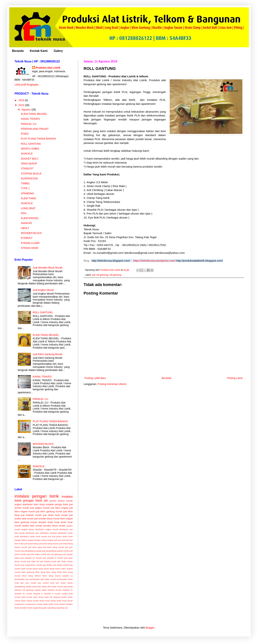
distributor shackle (48, 533)
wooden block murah (54, 526)
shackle (42, 522)
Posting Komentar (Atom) (112, 384)
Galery (58, 51)
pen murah (31, 583)
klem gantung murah (26, 522)
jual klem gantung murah (49, 512)
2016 (22, 100)
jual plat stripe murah (36, 554)
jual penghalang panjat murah (55, 551)
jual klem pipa (35, 547)
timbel (62, 604)
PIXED (25, 134)
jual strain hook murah (55, 515)
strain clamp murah (30, 601)
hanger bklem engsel (24, 540)
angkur (18, 504)
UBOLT (25, 228)
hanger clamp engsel (44, 540)
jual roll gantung (100, 275)
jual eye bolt (60, 540)
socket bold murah (23, 597)
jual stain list (33, 561)
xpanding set (62, 608)
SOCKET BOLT (30, 159)
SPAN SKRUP (29, 164)
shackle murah (55, 590)
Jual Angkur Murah (43, 290)
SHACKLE (27, 154)
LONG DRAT (28, 208)
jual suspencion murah (31, 565)
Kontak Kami (39, 51)
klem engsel (66, 519)
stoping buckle (60, 597)
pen (22, 583)
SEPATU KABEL (30, 149)
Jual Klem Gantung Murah (48, 354)
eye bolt (52, 536)
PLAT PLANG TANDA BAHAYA (38, 139)
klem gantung (28, 572)
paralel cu (68, 576)
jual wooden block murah (47, 519)
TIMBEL (26, 183)
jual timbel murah (61, 565)
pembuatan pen (22, 579)
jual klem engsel (59, 508)
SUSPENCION (29, 178)
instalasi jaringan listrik (37, 496)
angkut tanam (28, 529)
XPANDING (27, 193)
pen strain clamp (64, 583)
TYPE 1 (25, 188)
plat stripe (42, 587)
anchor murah (65, 501)
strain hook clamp (48, 601)
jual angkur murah (40, 508)
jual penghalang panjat (31, 551)
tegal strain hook (51, 604)
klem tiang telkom (31, 576)
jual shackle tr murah (53, 558)
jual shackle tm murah (31, 558)
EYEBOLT (27, 238)
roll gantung (115, 275)
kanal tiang (38, 569)
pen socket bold (46, 583)
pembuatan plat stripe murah (43, 579)
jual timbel (47, 565)
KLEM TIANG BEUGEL (34, 114)
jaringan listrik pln (36, 501)
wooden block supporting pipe (33, 608)
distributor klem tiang (34, 504)
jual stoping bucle (48, 561)
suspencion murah (34, 604)
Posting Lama (235, 378)
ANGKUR (26, 223)
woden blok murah (32, 526)
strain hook (53, 522)
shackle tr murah (52, 594)
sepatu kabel (41, 590)
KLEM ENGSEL (30, 218)
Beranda (18, 51)
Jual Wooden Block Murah (48, 268)
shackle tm (68, 590)
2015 (22, 105)
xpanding (51, 608)
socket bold (67, 594)
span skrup (38, 597)
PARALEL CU (29, 124)
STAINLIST (27, 168)
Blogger (150, 628)
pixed (35, 587)
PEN (24, 213)
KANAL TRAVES (30, 119)
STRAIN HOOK (30, 248)
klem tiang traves (52, 576)
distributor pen (32, 533)
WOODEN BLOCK (31, 233)
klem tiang (40, 572)
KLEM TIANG (29, 198)
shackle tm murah (23, 594)
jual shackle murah (31, 515)
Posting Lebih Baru (95, 378)
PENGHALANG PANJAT (35, 129)
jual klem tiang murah (53, 547)
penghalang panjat (23, 587)
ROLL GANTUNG (31, 144)
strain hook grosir (65, 601)
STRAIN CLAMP (30, 243)
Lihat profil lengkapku (27, 85)
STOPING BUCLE (31, 174)
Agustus (26, 110)
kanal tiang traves (52, 569)
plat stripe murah (55, 587)
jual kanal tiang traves (48, 544)
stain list (48, 597)
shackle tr (38, 594)
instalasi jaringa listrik (57, 504)
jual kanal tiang (31, 544)
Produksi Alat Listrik (48, 68)
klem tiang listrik (54, 572)
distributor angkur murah (47, 529)
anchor (53, 501)
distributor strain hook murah (33, 536)
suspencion (20, 604)
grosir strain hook (64, 536)
